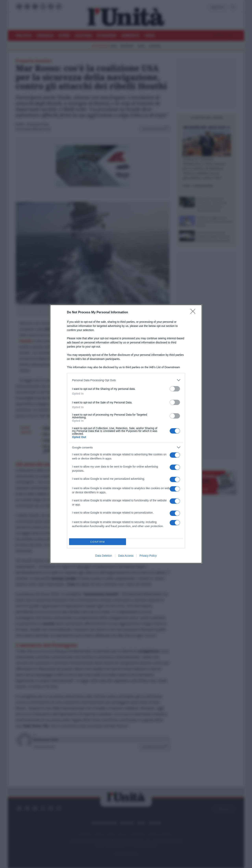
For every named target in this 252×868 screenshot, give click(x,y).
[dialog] (126, 434)
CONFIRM (98, 542)
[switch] (175, 389)
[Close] (194, 313)
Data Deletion (104, 556)
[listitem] (126, 380)
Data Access (126, 556)
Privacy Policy (148, 556)
